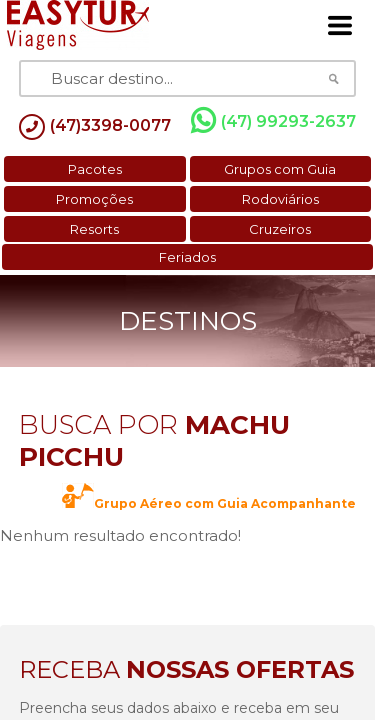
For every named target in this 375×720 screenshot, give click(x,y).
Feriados (187, 257)
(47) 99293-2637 (273, 121)
